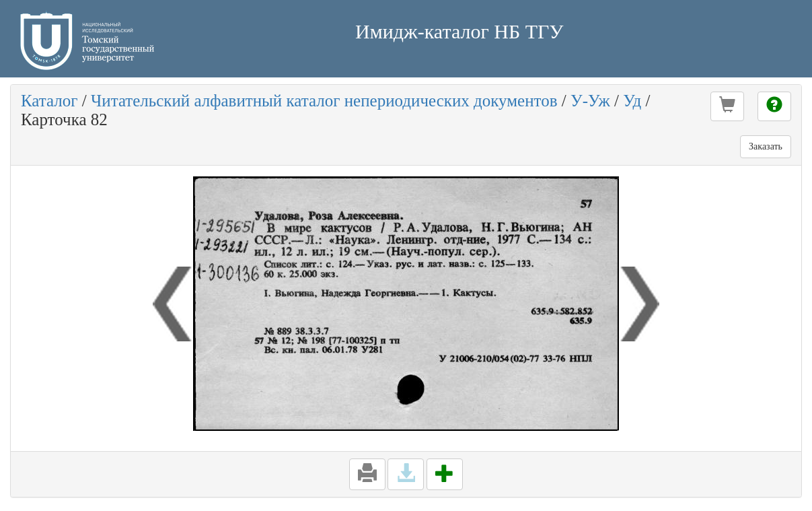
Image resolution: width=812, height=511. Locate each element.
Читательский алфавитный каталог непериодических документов (324, 101)
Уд (632, 101)
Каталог (49, 101)
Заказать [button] (766, 146)
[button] (727, 106)
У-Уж (590, 101)
